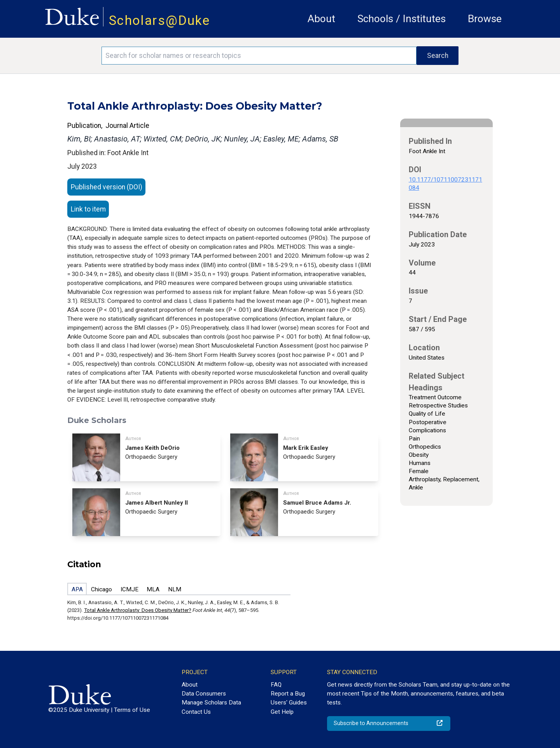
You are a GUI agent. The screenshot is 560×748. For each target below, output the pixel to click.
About (321, 19)
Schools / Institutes (402, 19)
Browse (485, 19)
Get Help (282, 712)
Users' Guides (289, 703)
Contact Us (196, 712)
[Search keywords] (259, 56)
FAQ (276, 685)
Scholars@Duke (159, 20)
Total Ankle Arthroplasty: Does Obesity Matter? (138, 610)
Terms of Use (132, 710)
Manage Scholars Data (211, 703)
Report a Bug (288, 694)
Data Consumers (204, 694)
